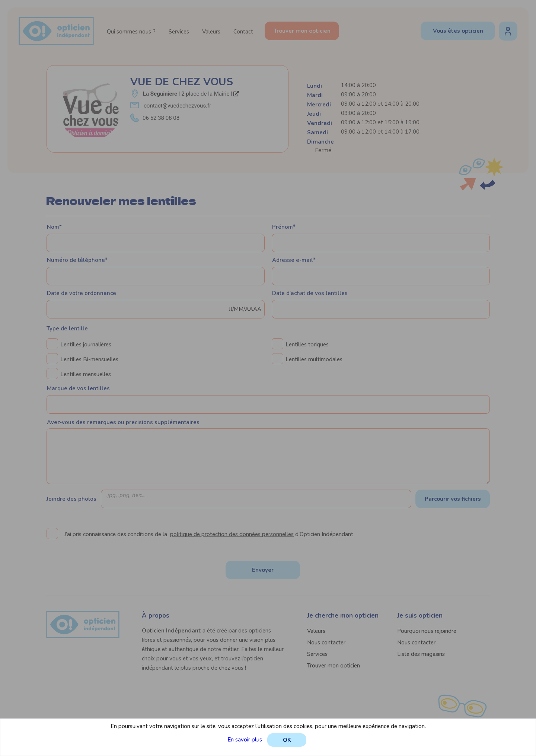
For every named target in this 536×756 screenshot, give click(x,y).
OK (287, 740)
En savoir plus (245, 740)
